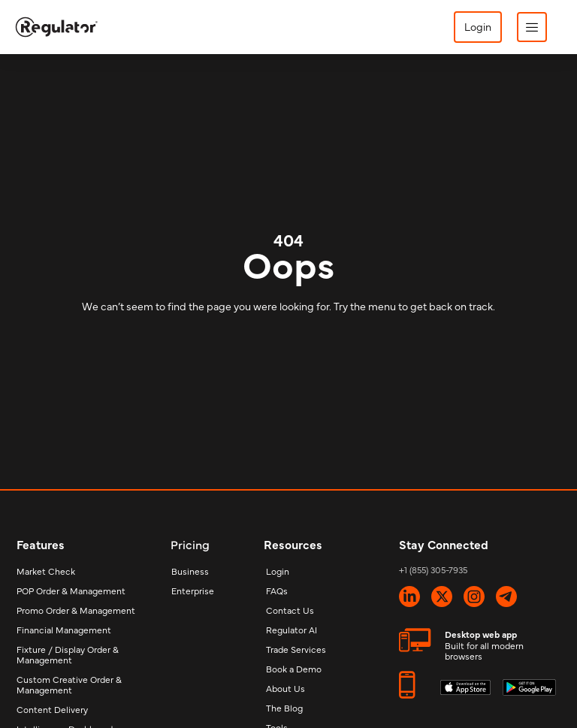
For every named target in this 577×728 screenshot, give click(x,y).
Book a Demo (294, 669)
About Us (285, 688)
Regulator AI (292, 630)
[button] (532, 27)
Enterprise (193, 591)
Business (190, 571)
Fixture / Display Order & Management (68, 654)
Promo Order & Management (76, 610)
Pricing (190, 544)
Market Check (46, 571)
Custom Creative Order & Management (69, 684)
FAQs (277, 591)
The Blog (284, 708)
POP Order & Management (71, 591)
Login (278, 571)
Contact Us (290, 610)
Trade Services (296, 649)
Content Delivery (52, 709)
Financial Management (64, 630)
